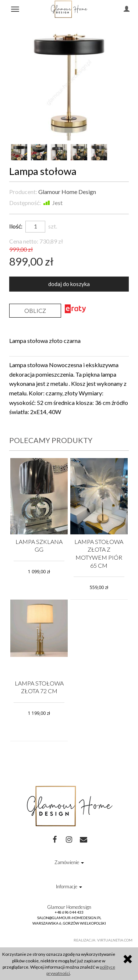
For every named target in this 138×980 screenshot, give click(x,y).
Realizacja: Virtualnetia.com (103, 940)
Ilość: (16, 226)
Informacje (69, 886)
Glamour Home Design (67, 192)
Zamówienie (69, 862)
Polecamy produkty (51, 440)
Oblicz (35, 310)
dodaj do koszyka (69, 284)
